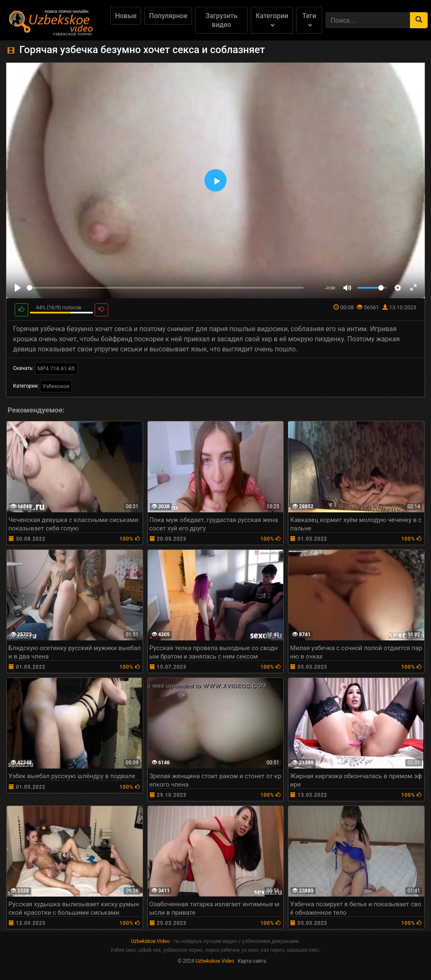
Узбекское (56, 386)
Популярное (168, 16)
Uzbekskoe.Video (150, 941)
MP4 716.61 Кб (56, 368)
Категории (272, 20)
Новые (126, 16)
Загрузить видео (221, 20)
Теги (309, 20)
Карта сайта (252, 961)
